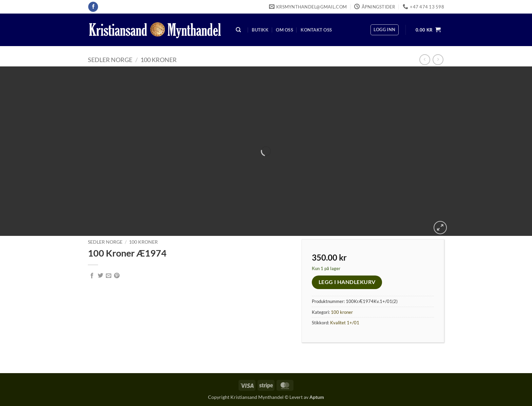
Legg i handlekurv (347, 282)
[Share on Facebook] (92, 276)
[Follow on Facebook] (93, 7)
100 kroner (159, 60)
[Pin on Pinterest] (117, 276)
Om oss (284, 30)
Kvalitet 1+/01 (345, 323)
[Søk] (239, 30)
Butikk (260, 30)
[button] (384, 30)
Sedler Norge (110, 60)
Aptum (317, 397)
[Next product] (425, 59)
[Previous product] (438, 59)
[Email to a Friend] (109, 276)
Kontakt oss (316, 30)
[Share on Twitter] (100, 276)
